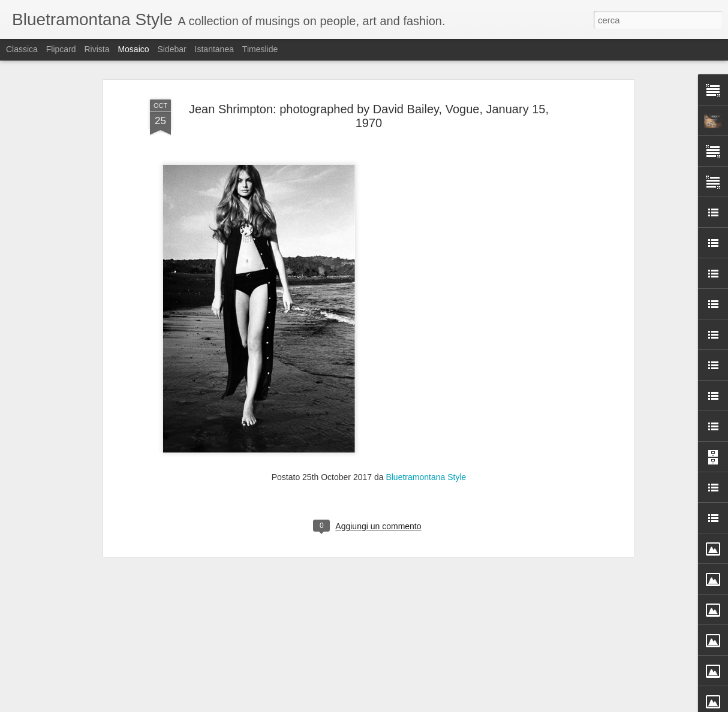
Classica (22, 49)
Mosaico (133, 49)
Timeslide (260, 49)
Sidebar (172, 49)
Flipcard (61, 49)
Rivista (97, 49)
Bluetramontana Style (426, 370)
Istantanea (214, 49)
